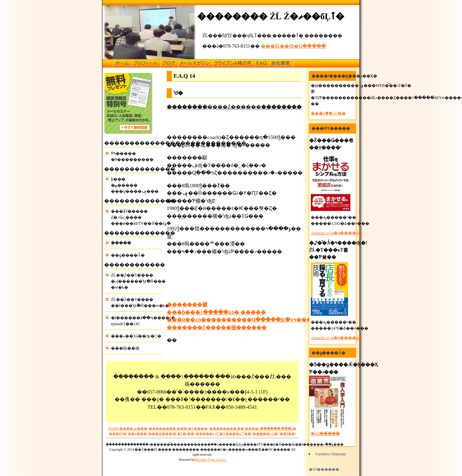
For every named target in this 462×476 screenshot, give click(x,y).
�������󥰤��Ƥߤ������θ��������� (132, 157)
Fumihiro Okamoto (331, 454)
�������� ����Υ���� (178, 429)
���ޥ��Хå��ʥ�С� (136, 336)
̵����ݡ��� (133, 429)
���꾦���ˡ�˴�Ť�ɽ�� (171, 434)
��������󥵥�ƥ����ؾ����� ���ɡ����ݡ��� (135, 185)
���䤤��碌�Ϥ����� (293, 46)
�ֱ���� (121, 243)
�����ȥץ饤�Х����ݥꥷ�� (223, 434)
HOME (113, 429)
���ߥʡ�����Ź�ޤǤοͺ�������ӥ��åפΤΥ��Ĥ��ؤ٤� (136, 217)
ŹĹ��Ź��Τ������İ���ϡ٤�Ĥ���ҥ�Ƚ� (136, 303)
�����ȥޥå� (265, 434)
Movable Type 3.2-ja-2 (210, 460)
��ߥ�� (287, 434)
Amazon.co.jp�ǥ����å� (337, 233)
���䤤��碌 (125, 348)
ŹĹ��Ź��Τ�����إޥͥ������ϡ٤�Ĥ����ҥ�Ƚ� (136, 281)
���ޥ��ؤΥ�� (328, 113)
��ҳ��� (137, 434)
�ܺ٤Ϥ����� (325, 434)
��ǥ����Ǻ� (128, 255)
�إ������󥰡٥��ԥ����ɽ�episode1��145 (136, 321)
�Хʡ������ (324, 469)
